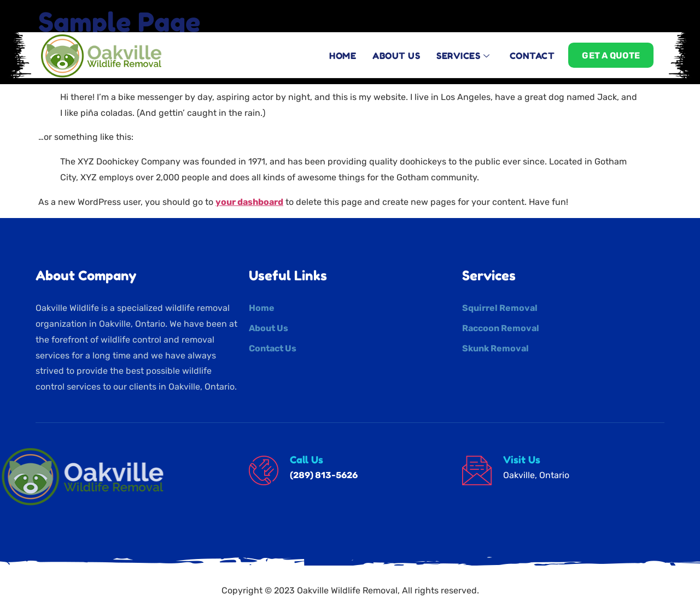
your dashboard (249, 202)
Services (463, 50)
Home (343, 50)
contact (532, 50)
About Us (396, 50)
